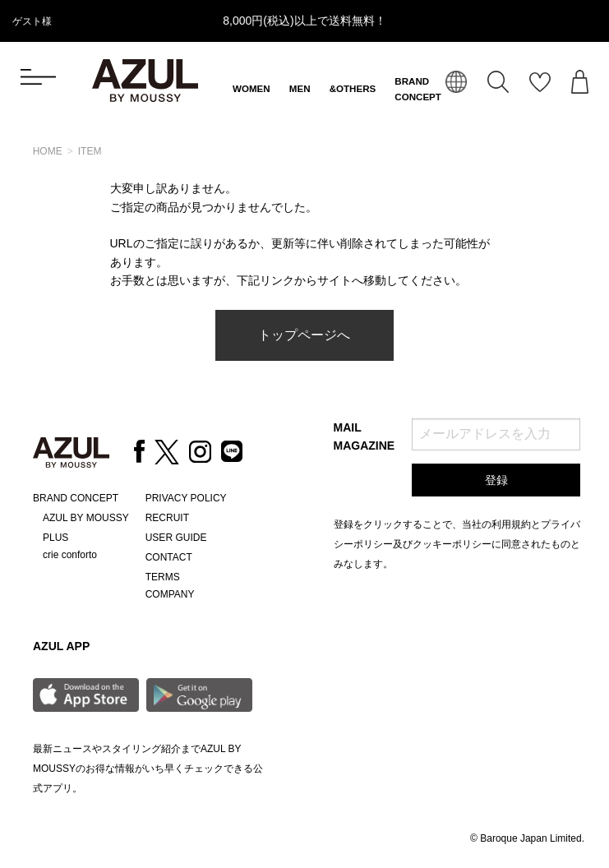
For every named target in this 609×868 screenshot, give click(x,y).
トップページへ (304, 335)
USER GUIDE (176, 538)
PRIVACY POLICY (186, 498)
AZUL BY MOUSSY (86, 518)
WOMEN (251, 89)
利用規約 (511, 524)
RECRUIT (167, 518)
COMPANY (170, 594)
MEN (300, 89)
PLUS (55, 538)
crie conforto (70, 555)
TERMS (163, 577)
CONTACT (169, 557)
